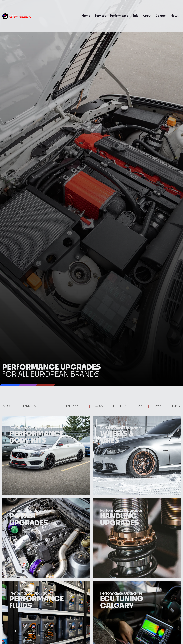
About (147, 16)
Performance (119, 16)
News (175, 16)
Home (86, 16)
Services (100, 16)
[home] (17, 16)
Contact (161, 16)
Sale (136, 16)
